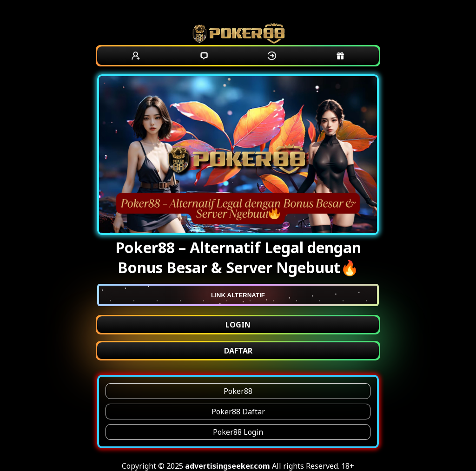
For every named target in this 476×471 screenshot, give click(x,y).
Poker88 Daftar (238, 412)
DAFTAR (238, 351)
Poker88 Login (238, 432)
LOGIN (238, 325)
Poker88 (238, 391)
